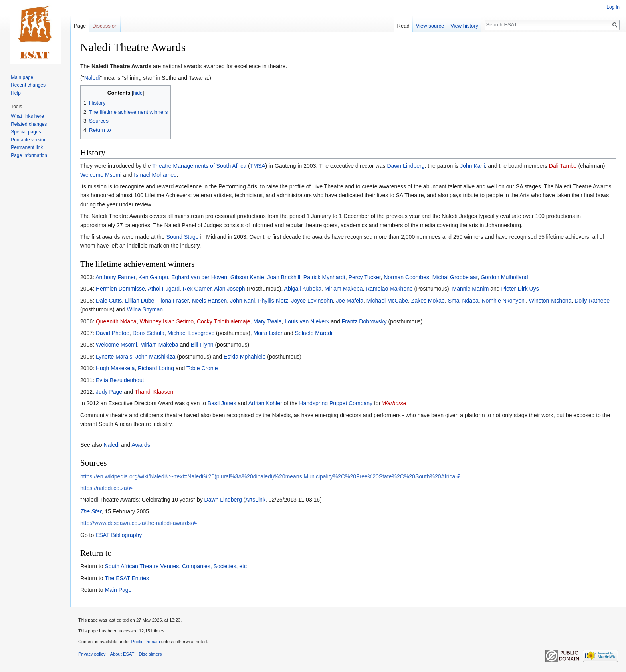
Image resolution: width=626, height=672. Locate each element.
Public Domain (145, 642)
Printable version (29, 140)
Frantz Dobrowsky (364, 321)
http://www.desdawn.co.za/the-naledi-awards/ (136, 523)
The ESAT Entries (127, 578)
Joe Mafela (350, 301)
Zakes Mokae (428, 301)
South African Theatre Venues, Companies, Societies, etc (175, 566)
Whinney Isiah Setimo (167, 321)
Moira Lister (268, 333)
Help (16, 93)
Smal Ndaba (463, 301)
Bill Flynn (202, 345)
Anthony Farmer (115, 277)
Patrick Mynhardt (324, 277)
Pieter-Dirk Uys (520, 289)
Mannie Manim (471, 289)
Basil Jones (222, 403)
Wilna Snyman (145, 309)
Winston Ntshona (550, 301)
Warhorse (394, 403)
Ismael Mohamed (155, 175)
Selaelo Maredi (314, 333)
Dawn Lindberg (406, 166)
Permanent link (27, 147)
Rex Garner (197, 289)
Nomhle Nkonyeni (504, 301)
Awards (141, 445)
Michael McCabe (387, 301)
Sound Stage (183, 237)
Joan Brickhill (284, 277)
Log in (613, 7)
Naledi (92, 78)
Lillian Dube (140, 301)
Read (403, 26)
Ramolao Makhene (389, 289)
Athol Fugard (164, 289)
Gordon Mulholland (504, 277)
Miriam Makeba (344, 289)
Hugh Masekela (115, 368)
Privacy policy (92, 654)
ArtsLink (255, 500)
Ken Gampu (154, 277)
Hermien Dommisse (120, 289)
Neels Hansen (209, 301)
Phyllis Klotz (273, 301)
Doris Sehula (149, 333)
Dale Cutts (109, 301)
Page (80, 26)
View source (430, 26)
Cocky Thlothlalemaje (224, 321)
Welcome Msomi (101, 175)
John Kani (472, 166)
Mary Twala (267, 321)
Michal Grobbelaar (455, 277)
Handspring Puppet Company (336, 403)
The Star (91, 511)
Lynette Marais (114, 357)
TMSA (258, 166)
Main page (22, 77)
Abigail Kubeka (303, 289)
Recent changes (28, 85)
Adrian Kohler (265, 403)
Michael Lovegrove (191, 333)
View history (464, 26)
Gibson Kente (247, 277)
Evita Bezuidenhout (120, 380)
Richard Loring (156, 368)
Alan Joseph (229, 289)
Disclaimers (151, 654)
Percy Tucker (365, 277)
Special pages (26, 132)
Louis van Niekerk (307, 321)
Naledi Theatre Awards (121, 66)
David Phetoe (113, 333)
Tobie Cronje (202, 368)
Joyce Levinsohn (312, 301)
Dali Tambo (563, 166)
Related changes (29, 124)
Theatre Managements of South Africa (199, 166)
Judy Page (109, 392)
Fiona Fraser (173, 301)
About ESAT (122, 654)
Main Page (118, 590)
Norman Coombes (406, 277)
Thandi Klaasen (154, 392)
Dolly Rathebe (592, 301)
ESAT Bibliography (119, 535)
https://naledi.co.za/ (104, 488)
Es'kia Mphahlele (245, 357)
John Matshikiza (155, 357)
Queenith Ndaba (116, 321)
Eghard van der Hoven (199, 277)
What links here (27, 116)
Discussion (105, 26)
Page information (29, 155)
